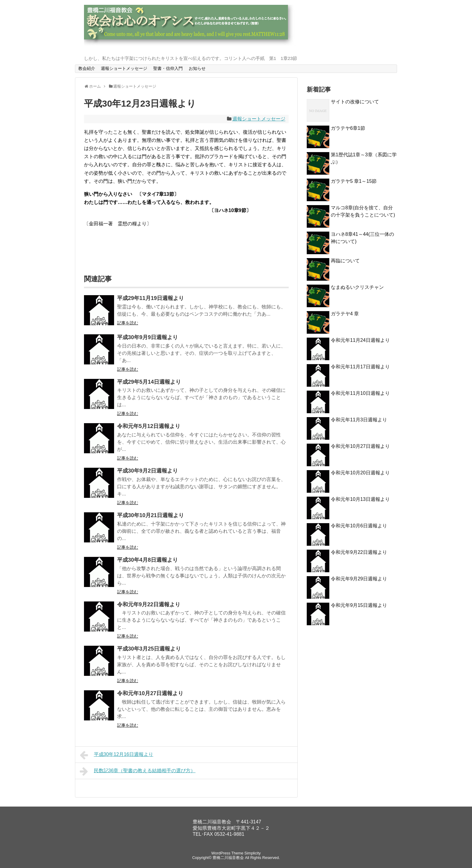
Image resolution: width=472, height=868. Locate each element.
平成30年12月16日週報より (116, 755)
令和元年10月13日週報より (360, 499)
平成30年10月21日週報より (151, 515)
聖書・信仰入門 (168, 68)
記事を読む (128, 323)
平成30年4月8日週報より (147, 560)
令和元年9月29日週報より (359, 579)
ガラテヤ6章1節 (348, 128)
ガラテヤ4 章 (345, 314)
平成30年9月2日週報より (147, 471)
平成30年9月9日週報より (147, 337)
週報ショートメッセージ (124, 68)
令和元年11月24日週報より (360, 340)
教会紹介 (87, 68)
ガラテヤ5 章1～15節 (354, 181)
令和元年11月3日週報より (359, 420)
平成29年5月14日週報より (149, 382)
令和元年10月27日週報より (150, 693)
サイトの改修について (355, 102)
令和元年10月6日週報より (359, 526)
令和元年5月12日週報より (149, 426)
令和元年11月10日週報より (360, 393)
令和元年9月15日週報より (359, 605)
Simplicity (253, 853)
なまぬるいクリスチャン (357, 287)
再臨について (345, 261)
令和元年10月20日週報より (360, 473)
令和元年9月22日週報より (149, 604)
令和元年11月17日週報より (360, 367)
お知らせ (197, 68)
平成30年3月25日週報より (149, 649)
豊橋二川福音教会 (228, 858)
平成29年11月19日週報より (151, 298)
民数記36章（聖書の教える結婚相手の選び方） (138, 771)
